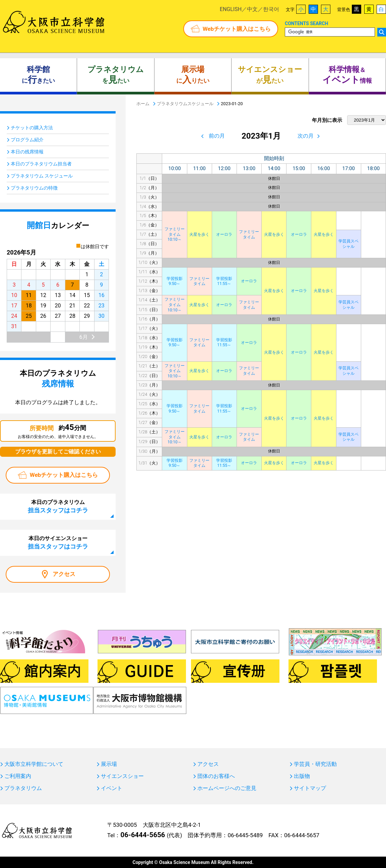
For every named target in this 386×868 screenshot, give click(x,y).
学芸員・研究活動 (315, 764)
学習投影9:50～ (175, 281)
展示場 (109, 764)
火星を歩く (199, 234)
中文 (252, 9)
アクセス (64, 574)
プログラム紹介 (27, 140)
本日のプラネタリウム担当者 (41, 164)
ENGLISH (231, 9)
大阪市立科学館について (34, 764)
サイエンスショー (122, 776)
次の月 (306, 136)
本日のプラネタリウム (58, 506)
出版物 (302, 776)
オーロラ (224, 234)
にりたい (193, 75)
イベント (112, 788)
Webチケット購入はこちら (237, 29)
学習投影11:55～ (224, 281)
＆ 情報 (347, 75)
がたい (270, 75)
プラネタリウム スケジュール (42, 176)
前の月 (217, 136)
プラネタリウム (23, 788)
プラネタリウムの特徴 (34, 188)
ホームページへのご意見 (227, 788)
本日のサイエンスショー (58, 542)
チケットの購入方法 (32, 128)
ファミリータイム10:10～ (175, 234)
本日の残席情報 (27, 152)
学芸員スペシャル (348, 244)
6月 (84, 337)
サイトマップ (310, 788)
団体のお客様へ (216, 776)
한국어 (271, 9)
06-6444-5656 (143, 835)
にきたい (38, 75)
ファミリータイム (249, 234)
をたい (116, 75)
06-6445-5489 (245, 835)
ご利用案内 (18, 776)
